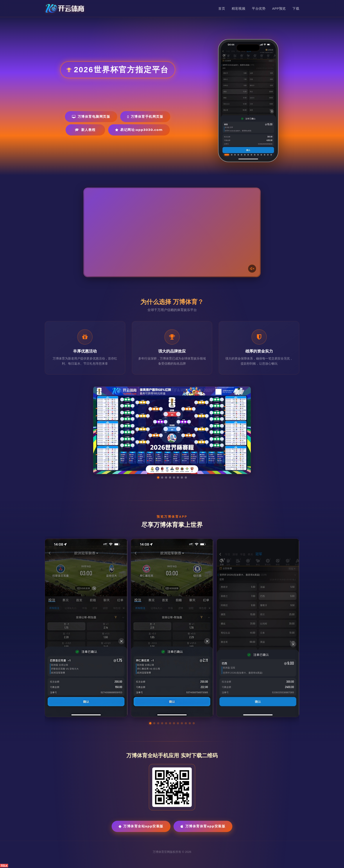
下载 (296, 8)
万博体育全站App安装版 (141, 826)
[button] (150, 723)
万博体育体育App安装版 (203, 826)
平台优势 (259, 8)
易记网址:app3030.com (139, 130)
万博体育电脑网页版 (91, 117)
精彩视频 (238, 8)
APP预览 (279, 8)
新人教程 (85, 130)
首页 (222, 8)
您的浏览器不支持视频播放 (172, 232)
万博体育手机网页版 (145, 117)
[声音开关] (252, 269)
